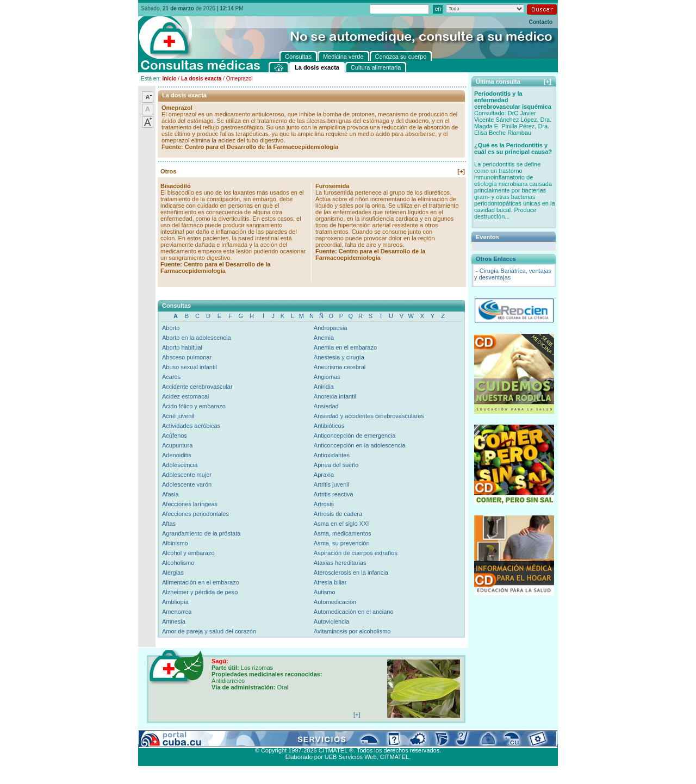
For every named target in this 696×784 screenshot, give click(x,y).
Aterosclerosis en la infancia (351, 573)
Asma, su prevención (342, 543)
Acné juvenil (178, 416)
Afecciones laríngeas (190, 504)
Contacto (541, 22)
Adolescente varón (187, 484)
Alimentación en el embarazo (201, 582)
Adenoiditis (177, 455)
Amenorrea (177, 612)
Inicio (169, 79)
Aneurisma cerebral (340, 367)
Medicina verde (207, 738)
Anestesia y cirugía (339, 357)
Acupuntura (177, 445)
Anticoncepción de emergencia (355, 435)
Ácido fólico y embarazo (194, 406)
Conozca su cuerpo (258, 738)
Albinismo (175, 543)
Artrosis (324, 504)
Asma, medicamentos (343, 533)
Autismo (325, 592)
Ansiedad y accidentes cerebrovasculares (369, 416)
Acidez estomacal (185, 396)
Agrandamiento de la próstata (201, 533)
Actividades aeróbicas (191, 426)
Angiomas (327, 377)
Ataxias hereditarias (340, 563)
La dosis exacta (201, 79)
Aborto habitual (182, 347)
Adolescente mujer (187, 475)
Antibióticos (329, 426)
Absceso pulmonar (187, 357)
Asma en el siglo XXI (341, 524)
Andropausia (331, 328)
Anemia (324, 338)
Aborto (171, 328)
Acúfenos (175, 435)
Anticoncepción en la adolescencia (360, 445)
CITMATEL (395, 757)
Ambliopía (175, 602)
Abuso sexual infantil (189, 367)
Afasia (170, 494)
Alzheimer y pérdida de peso (200, 592)
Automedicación (335, 602)
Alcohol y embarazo (188, 553)
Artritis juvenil (331, 484)
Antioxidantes (332, 455)
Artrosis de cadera (338, 514)
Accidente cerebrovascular (197, 387)
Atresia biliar (330, 582)
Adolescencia (180, 465)
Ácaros (171, 377)
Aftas (169, 524)
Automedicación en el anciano (354, 612)
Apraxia (324, 475)
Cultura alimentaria (363, 738)
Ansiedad (326, 406)
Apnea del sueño (336, 465)
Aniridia (324, 387)
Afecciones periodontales (195, 514)
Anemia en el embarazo (345, 347)
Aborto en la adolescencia (197, 338)
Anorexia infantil (335, 396)
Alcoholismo (178, 563)
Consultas (168, 738)
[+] (461, 171)
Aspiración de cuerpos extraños (356, 553)
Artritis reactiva (334, 494)
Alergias (173, 573)
